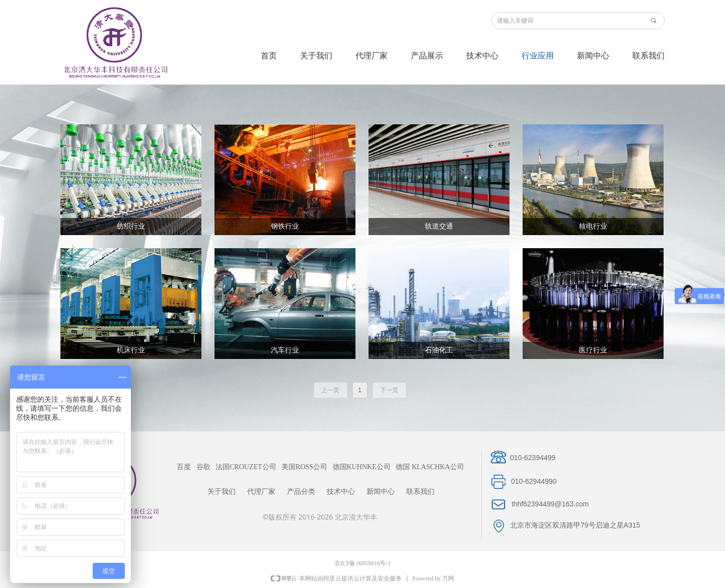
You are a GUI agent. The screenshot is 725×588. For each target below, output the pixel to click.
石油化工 (439, 350)
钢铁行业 (285, 226)
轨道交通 (439, 226)
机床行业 (131, 350)
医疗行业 (593, 350)
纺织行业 (131, 226)
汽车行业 (285, 350)
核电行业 (593, 226)
